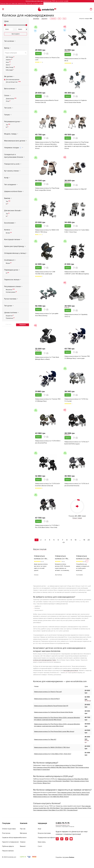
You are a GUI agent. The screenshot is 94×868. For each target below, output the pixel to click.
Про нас (23, 829)
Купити (38, 54)
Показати (23, 325)
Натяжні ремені (11, 292)
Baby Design (10, 67)
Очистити (8, 324)
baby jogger (10, 70)
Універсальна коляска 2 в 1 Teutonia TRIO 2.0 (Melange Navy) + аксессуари (77, 357)
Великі (9, 233)
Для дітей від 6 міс (13, 82)
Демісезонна (11, 99)
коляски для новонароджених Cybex (45, 660)
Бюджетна (10, 316)
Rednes (72, 857)
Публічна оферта (8, 846)
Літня (8, 101)
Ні (7, 127)
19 (84, 540)
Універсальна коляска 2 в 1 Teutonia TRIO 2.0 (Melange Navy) (48, 400)
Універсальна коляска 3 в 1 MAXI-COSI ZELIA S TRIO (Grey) (47, 231)
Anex (8, 62)
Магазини (23, 833)
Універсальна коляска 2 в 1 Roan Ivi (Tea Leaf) (47, 59)
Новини (23, 842)
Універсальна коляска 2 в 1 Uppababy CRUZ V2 (76, 316)
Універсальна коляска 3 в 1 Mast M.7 (76, 189)
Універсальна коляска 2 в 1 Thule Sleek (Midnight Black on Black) (47, 358)
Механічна (10, 290)
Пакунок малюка (8, 851)
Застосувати (16, 34)
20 (89, 540)
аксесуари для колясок (71, 670)
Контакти (23, 838)
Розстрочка (6, 833)
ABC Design (10, 57)
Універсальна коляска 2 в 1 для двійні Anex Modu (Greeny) (47, 315)
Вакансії (23, 846)
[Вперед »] (63, 542)
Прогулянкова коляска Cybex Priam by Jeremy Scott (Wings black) (68, 795)
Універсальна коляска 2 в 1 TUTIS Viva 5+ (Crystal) (76, 400)
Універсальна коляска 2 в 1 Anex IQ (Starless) (69, 765)
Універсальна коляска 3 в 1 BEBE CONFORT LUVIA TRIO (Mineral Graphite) (77, 273)
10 (76, 540)
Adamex (9, 60)
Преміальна (10, 318)
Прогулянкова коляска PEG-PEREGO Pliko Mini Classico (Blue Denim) (54, 767)
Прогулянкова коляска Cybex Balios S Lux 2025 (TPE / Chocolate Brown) (55, 810)
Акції (39, 829)
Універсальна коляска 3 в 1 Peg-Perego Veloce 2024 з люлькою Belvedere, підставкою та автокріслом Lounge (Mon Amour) (77, 145)
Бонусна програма (44, 833)
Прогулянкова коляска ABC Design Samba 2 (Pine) (76, 808)
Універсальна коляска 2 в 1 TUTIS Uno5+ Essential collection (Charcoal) (48, 485)
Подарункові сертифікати (47, 838)
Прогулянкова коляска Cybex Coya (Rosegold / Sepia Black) (51, 781)
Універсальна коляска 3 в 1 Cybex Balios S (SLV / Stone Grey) (77, 231)
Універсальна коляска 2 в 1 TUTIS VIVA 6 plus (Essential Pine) (48, 442)
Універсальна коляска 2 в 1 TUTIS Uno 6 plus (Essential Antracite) (77, 485)
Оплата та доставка (9, 829)
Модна (9, 263)
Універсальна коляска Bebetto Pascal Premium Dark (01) (47, 101)
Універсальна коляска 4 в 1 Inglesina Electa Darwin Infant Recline (76, 101)
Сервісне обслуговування (11, 838)
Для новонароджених (13, 80)
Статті (40, 846)
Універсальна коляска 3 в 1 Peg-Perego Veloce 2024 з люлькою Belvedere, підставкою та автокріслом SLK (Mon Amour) (47, 145)
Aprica (8, 65)
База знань (42, 842)
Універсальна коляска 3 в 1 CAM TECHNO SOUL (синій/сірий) (45, 273)
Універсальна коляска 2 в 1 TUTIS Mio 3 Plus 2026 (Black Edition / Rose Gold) (47, 526)
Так (8, 125)
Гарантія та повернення (10, 842)
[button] (87, 561)
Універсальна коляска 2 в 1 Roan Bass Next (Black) (73, 779)
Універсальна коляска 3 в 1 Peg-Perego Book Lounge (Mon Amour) (47, 189)
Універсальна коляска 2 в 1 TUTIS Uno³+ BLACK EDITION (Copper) (77, 443)
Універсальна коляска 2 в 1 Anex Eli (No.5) (75, 60)
